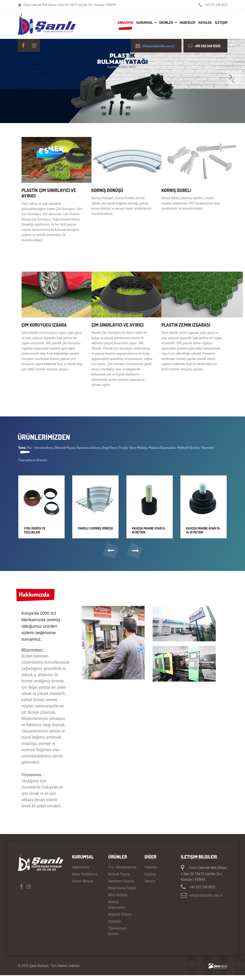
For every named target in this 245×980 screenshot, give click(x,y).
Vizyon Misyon (83, 886)
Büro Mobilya (176, 448)
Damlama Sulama (112, 448)
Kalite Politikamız (85, 879)
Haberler (187, 23)
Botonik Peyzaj (82, 448)
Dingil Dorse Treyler (146, 448)
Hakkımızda (36, 598)
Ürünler (166, 23)
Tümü (25, 448)
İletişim (150, 886)
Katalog (205, 23)
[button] (110, 554)
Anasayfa (125, 23)
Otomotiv (59, 461)
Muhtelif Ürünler (33, 461)
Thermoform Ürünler (88, 461)
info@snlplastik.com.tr (158, 46)
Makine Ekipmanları (207, 448)
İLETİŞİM (221, 23)
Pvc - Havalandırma (50, 448)
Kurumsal (144, 23)
